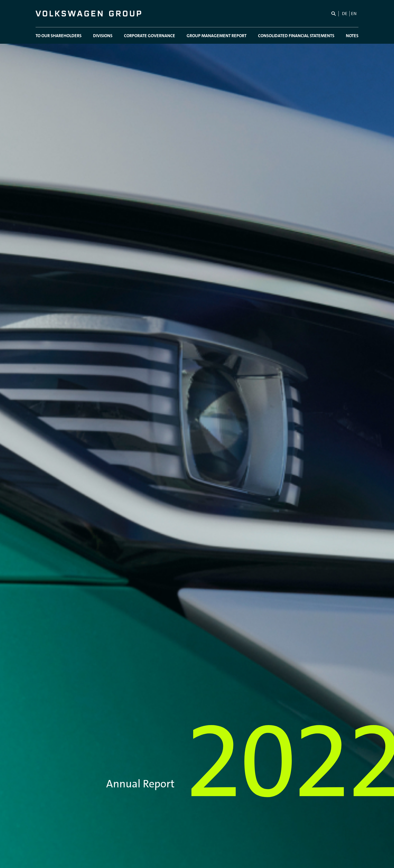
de (345, 14)
